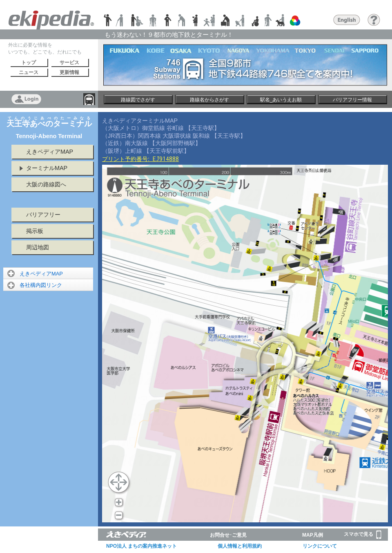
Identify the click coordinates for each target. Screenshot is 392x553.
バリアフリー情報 (352, 100)
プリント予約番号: (140, 159)
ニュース (29, 72)
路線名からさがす (209, 100)
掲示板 (35, 231)
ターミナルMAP (47, 168)
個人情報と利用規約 (240, 546)
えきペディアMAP (50, 152)
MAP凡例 (313, 535)
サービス (69, 63)
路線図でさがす (138, 100)
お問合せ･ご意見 (228, 535)
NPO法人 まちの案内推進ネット (141, 546)
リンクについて (320, 546)
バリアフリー (43, 215)
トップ (29, 63)
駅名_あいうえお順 (281, 100)
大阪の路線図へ (46, 184)
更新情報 (69, 72)
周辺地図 (38, 247)
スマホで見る (363, 535)
